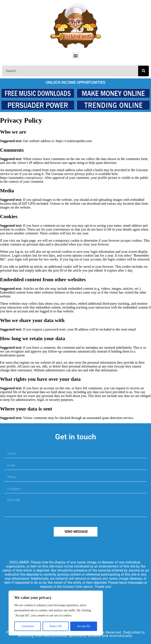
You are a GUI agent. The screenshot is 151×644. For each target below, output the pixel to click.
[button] (75, 56)
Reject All (56, 626)
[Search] (144, 71)
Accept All (84, 626)
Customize (28, 626)
